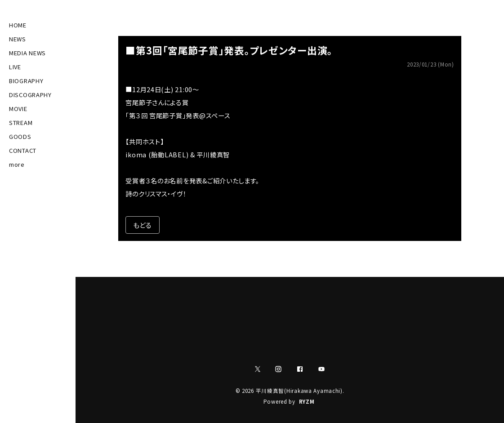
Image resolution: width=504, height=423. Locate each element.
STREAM (21, 122)
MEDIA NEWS (27, 53)
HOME (18, 25)
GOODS (20, 136)
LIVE (15, 67)
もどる (142, 225)
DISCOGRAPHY (30, 95)
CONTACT (23, 150)
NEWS (18, 39)
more (17, 164)
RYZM (307, 401)
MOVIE (18, 109)
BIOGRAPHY (26, 81)
